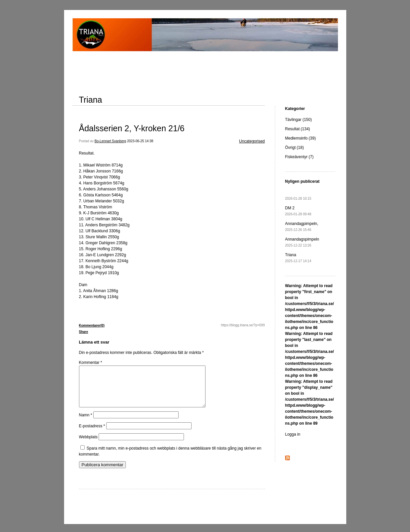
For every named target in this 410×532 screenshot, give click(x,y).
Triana (91, 100)
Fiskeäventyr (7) (299, 157)
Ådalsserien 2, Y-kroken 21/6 (132, 128)
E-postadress (92, 434)
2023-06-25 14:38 (140, 141)
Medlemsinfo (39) (301, 138)
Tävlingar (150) (299, 120)
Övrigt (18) (295, 148)
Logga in (293, 434)
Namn (86, 423)
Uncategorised (252, 141)
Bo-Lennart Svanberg (110, 141)
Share (84, 332)
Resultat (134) (298, 129)
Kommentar (91, 363)
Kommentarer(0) (92, 325)
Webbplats (88, 445)
